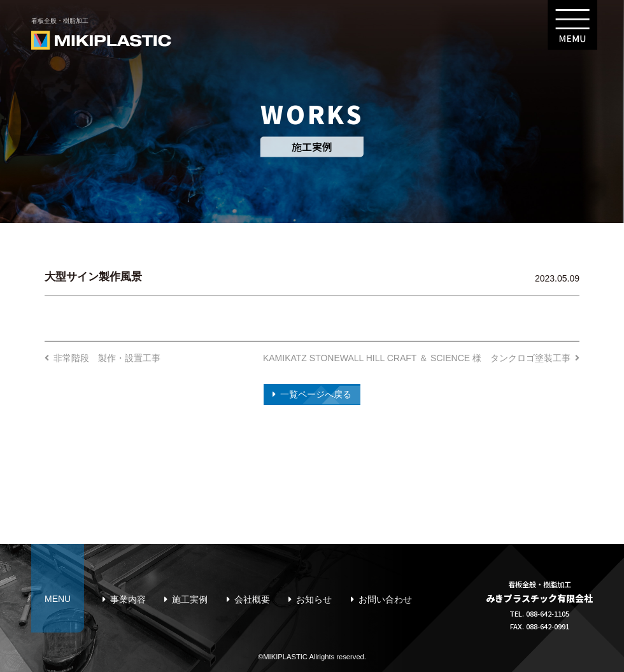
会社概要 (252, 599)
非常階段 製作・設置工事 (107, 358)
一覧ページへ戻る (316, 394)
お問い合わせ (385, 599)
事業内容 (128, 599)
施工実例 (190, 599)
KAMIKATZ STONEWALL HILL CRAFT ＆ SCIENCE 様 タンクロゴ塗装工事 (417, 358)
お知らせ (314, 599)
